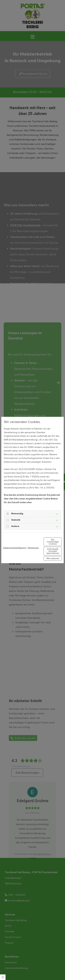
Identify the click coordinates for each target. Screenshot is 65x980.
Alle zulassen (53, 558)
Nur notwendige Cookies (53, 542)
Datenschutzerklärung (14, 548)
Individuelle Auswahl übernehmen (53, 551)
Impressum (33, 548)
